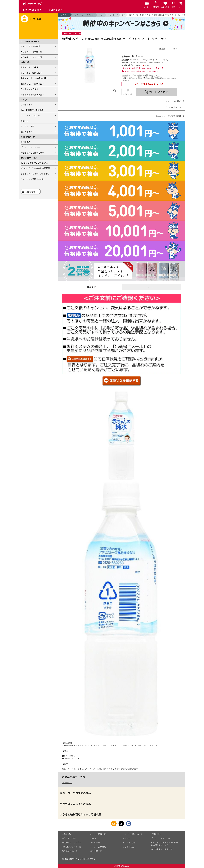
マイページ (95, 842)
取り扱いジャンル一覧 (72, 847)
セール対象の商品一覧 (30, 46)
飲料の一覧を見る (173, 107)
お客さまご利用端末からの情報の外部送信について (164, 844)
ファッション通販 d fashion (33, 179)
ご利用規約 (26, 142)
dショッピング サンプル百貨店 (34, 163)
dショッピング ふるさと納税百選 (35, 168)
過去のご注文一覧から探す (32, 84)
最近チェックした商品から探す (34, 78)
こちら (92, 859)
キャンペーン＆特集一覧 (31, 52)
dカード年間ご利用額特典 (32, 110)
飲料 (123, 15)
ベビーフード (113, 15)
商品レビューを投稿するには (168, 116)
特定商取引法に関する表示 (32, 153)
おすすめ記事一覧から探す (32, 95)
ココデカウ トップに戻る (170, 101)
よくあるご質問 (28, 126)
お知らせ (25, 121)
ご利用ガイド (27, 105)
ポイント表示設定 (98, 847)
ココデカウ (67, 782)
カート (93, 838)
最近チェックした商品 (72, 842)
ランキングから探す (29, 89)
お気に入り (128, 94)
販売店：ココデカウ (168, 49)
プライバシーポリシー (30, 147)
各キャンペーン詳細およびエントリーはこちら (142, 71)
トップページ (64, 15)
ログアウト (31, 192)
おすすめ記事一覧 (98, 834)
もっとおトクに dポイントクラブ (35, 174)
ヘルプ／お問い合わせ (30, 115)
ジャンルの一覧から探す (31, 73)
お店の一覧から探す (29, 67)
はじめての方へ (28, 132)
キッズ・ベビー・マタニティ (84, 15)
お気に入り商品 (69, 838)
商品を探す (67, 834)
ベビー (101, 15)
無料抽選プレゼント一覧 (31, 57)
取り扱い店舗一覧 (70, 851)
